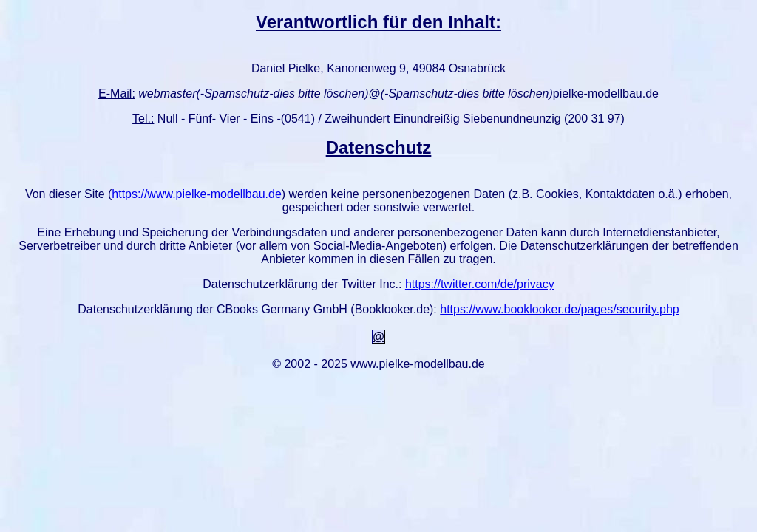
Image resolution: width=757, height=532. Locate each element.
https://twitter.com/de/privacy (480, 284)
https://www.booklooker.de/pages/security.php (559, 309)
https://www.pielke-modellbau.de (196, 194)
